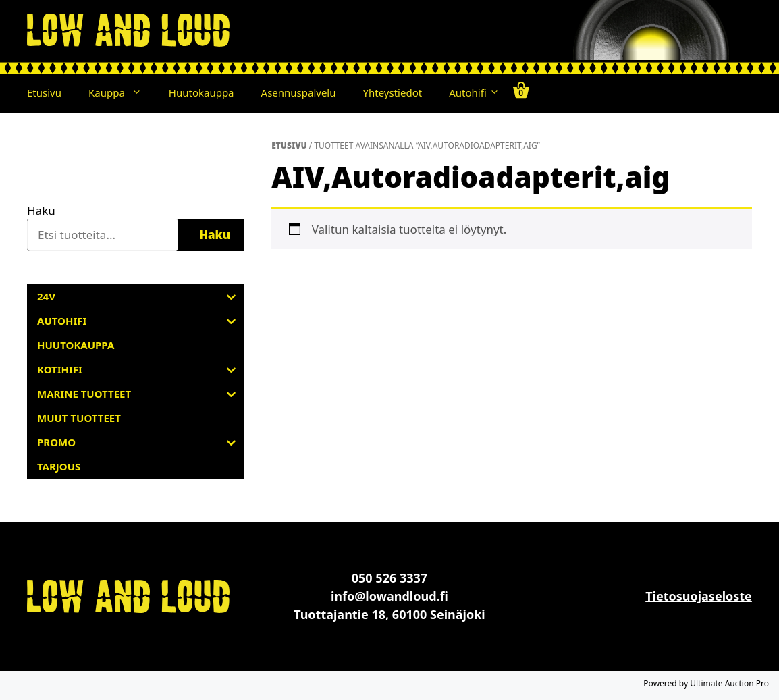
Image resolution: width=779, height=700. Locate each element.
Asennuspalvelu (299, 92)
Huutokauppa (202, 92)
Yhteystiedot (393, 92)
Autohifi (474, 92)
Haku (41, 210)
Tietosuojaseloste (699, 596)
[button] (140, 92)
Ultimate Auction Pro (729, 683)
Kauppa (122, 92)
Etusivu (44, 92)
